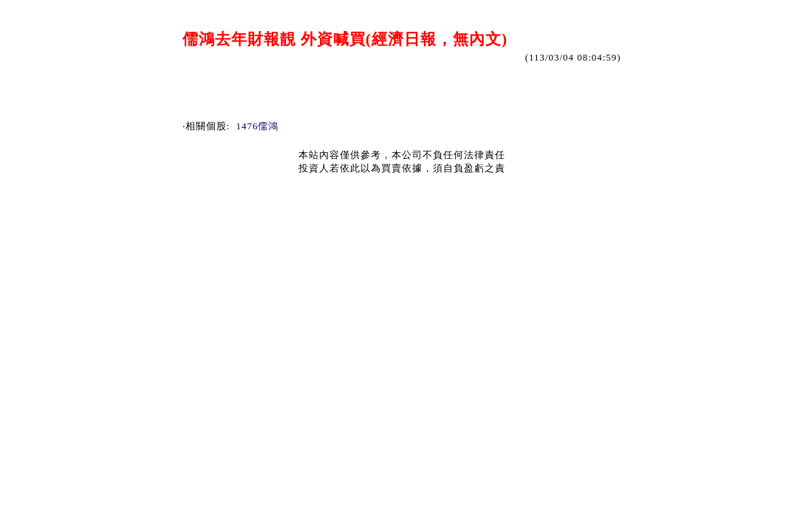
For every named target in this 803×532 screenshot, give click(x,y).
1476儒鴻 (258, 126)
